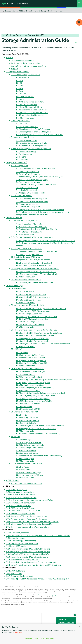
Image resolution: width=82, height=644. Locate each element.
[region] (41, 634)
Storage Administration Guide (51, 11)
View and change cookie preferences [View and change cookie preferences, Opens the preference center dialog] (40, 638)
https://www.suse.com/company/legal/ (45, 595)
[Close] (80, 627)
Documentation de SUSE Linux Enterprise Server (22, 11)
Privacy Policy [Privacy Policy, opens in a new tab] (18, 632)
